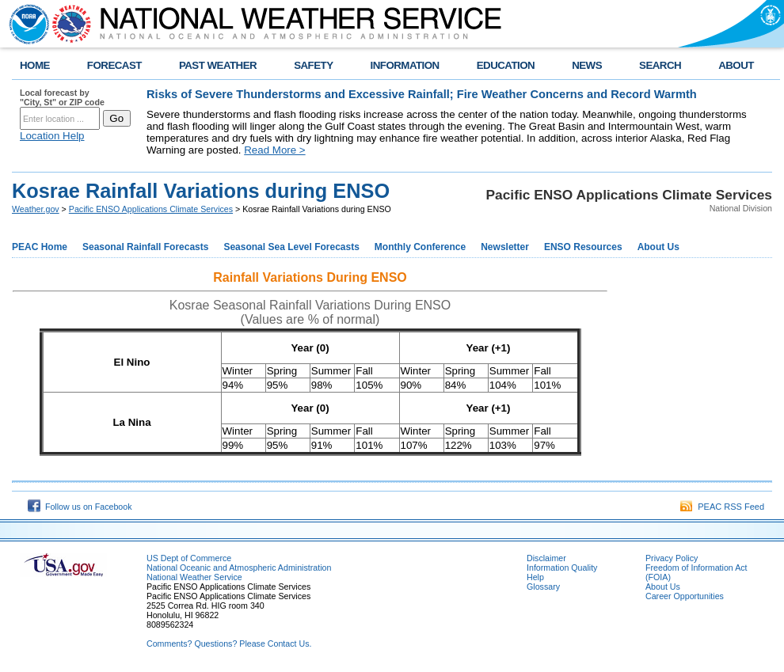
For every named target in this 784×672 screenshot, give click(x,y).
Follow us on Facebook (80, 507)
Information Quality (562, 568)
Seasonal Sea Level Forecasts (291, 247)
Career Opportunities (685, 596)
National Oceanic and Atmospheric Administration (239, 568)
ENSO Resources (583, 247)
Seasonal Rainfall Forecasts (145, 247)
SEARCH (660, 65)
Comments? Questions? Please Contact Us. (229, 644)
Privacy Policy (672, 558)
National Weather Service (194, 577)
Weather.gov (36, 209)
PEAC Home (40, 247)
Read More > (274, 150)
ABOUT (736, 65)
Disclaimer (546, 558)
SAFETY (313, 65)
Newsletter (505, 247)
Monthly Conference (420, 247)
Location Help (52, 136)
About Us (658, 247)
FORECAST (114, 65)
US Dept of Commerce (189, 558)
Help (535, 577)
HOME (35, 65)
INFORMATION (405, 65)
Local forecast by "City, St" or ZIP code (62, 97)
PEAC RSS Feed (722, 507)
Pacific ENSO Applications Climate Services (151, 209)
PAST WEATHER (218, 65)
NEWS (587, 65)
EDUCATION (506, 65)
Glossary (543, 587)
